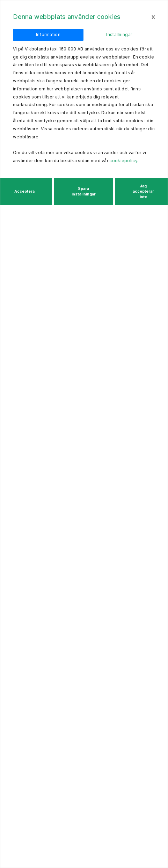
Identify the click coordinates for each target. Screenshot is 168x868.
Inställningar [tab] (119, 35)
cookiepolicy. (124, 161)
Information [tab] (48, 35)
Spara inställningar (84, 191)
